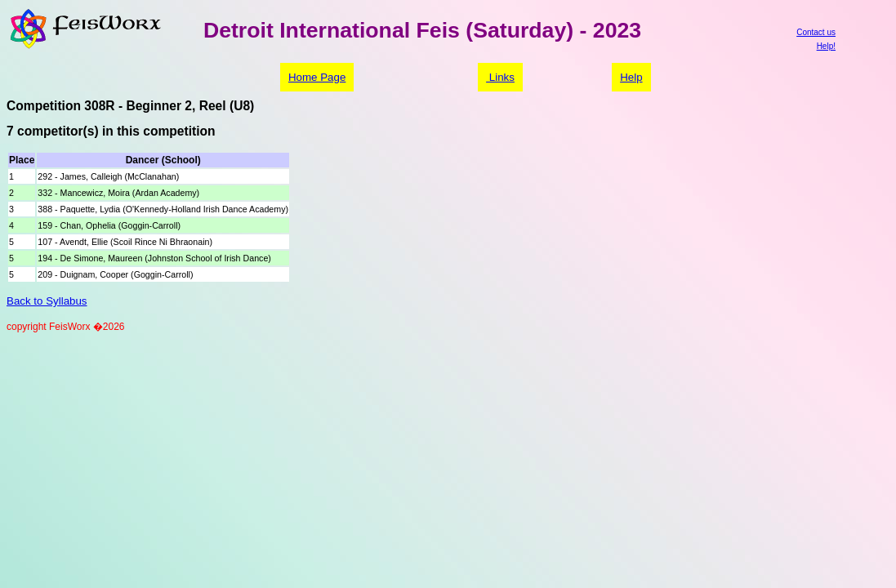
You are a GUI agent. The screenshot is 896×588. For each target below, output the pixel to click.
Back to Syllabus (47, 301)
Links (500, 77)
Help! (826, 46)
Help (631, 77)
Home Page (317, 77)
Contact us (816, 32)
